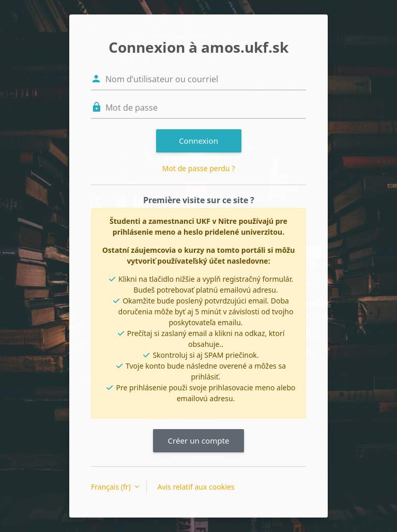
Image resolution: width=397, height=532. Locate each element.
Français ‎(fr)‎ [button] (112, 487)
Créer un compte (198, 440)
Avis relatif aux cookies (196, 487)
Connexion (198, 141)
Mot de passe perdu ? (198, 168)
